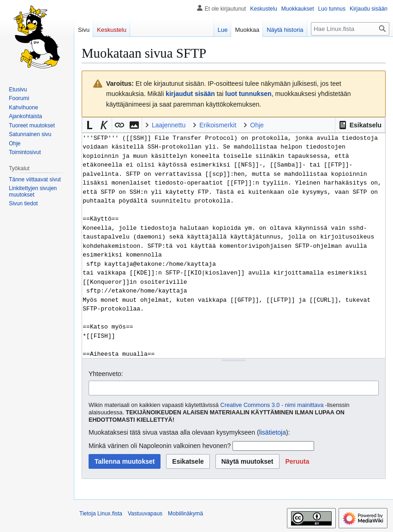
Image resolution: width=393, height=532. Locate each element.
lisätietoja (273, 432)
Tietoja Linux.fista (101, 514)
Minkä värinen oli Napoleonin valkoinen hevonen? (160, 446)
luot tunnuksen (248, 94)
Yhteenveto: (106, 374)
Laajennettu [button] (169, 125)
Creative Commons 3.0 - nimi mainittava (272, 405)
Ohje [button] (257, 125)
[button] (360, 125)
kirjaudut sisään (190, 94)
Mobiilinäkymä (185, 514)
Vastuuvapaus (145, 514)
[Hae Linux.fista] (350, 29)
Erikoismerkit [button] (218, 125)
